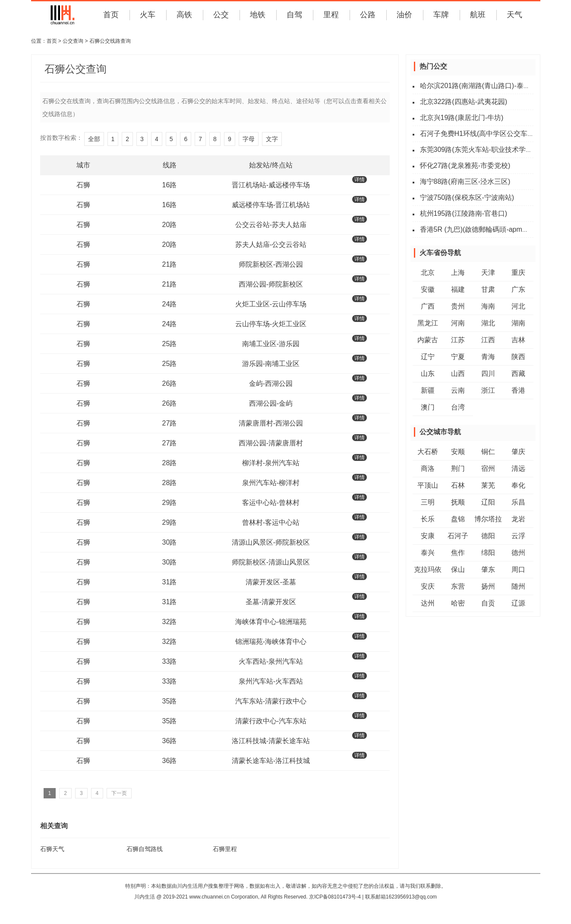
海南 (488, 306)
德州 (518, 553)
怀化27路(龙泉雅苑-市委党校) (465, 166)
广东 (518, 289)
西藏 (518, 374)
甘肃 (488, 289)
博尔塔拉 (488, 519)
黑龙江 (428, 323)
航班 (478, 15)
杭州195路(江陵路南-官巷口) (464, 213)
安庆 (428, 586)
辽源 (518, 603)
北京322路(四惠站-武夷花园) (464, 102)
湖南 (518, 323)
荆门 (458, 468)
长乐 (428, 519)
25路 (170, 344)
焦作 (458, 553)
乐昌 (518, 502)
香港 (518, 390)
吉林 (518, 340)
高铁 (184, 15)
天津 (488, 273)
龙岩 (518, 519)
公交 (221, 15)
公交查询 (73, 41)
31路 (170, 582)
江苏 (458, 340)
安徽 (428, 289)
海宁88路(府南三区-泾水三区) (465, 181)
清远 (518, 468)
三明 (428, 502)
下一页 (119, 793)
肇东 (488, 569)
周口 (518, 569)
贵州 (458, 306)
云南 (458, 390)
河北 (518, 306)
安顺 (458, 452)
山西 (458, 374)
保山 (458, 569)
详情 (360, 180)
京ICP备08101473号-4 (335, 897)
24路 (170, 304)
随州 (518, 586)
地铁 (258, 15)
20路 (170, 225)
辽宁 (428, 357)
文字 (272, 139)
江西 (488, 340)
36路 (170, 741)
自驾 (294, 15)
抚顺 (458, 502)
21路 (170, 264)
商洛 (428, 468)
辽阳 (488, 502)
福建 (458, 289)
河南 (458, 323)
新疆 (428, 390)
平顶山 (428, 485)
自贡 (488, 603)
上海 (458, 273)
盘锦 (458, 519)
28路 (170, 463)
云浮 (518, 536)
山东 (428, 374)
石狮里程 (225, 849)
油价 (404, 15)
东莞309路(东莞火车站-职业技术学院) (478, 150)
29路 (170, 503)
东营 (458, 586)
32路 (170, 622)
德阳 (488, 536)
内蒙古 (428, 340)
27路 (170, 423)
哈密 (458, 603)
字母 (249, 139)
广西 (428, 306)
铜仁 (488, 452)
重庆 (518, 273)
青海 (488, 357)
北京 (428, 273)
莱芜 (488, 485)
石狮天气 (52, 849)
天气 (514, 15)
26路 (170, 383)
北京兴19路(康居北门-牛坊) (462, 118)
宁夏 (458, 357)
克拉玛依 (428, 569)
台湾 (458, 407)
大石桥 (428, 452)
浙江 (488, 390)
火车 (148, 15)
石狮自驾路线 (145, 849)
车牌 (441, 15)
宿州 (488, 468)
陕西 (518, 357)
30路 (170, 542)
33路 (170, 661)
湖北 (488, 323)
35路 (170, 701)
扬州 (488, 586)
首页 (111, 15)
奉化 (518, 485)
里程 (331, 15)
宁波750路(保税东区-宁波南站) (467, 197)
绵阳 (488, 553)
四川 (488, 374)
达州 (428, 603)
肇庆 (518, 452)
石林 (458, 485)
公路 (368, 15)
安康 (428, 536)
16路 (170, 185)
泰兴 (428, 553)
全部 (94, 139)
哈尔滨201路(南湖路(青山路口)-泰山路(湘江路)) (492, 86)
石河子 (458, 536)
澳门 (428, 407)
